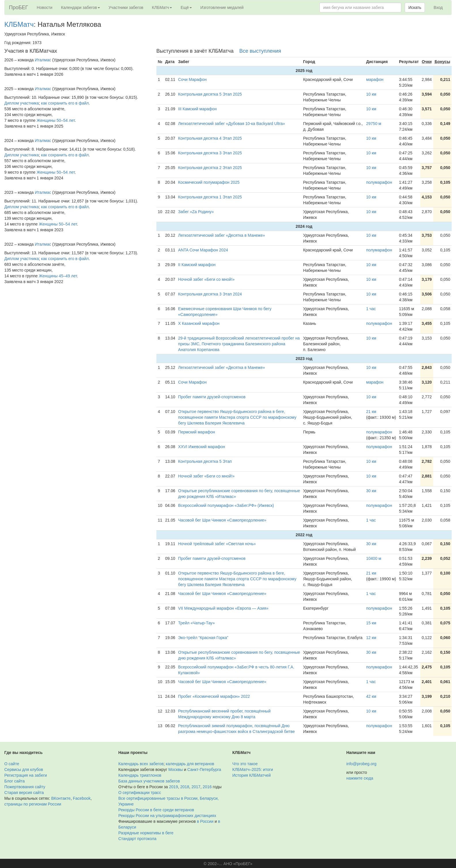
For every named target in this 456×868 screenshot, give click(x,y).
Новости (45, 7)
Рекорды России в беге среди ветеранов (156, 810)
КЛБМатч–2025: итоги (253, 770)
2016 (207, 787)
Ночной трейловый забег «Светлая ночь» (217, 544)
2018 (185, 787)
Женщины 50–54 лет (56, 120)
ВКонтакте (61, 798)
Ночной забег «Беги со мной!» (206, 279)
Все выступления (260, 51)
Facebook (82, 798)
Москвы (175, 770)
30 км (371, 491)
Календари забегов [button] (81, 7)
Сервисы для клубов (24, 770)
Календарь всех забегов (141, 764)
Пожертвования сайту (25, 787)
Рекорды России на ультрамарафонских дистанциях (167, 816)
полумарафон (379, 182)
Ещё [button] (186, 7)
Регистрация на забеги (26, 775)
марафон (375, 79)
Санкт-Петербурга (204, 770)
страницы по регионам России (33, 804)
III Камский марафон (197, 109)
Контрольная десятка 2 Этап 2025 (210, 168)
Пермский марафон (196, 432)
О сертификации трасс (140, 793)
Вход (438, 7)
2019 (174, 787)
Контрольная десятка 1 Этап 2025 (210, 197)
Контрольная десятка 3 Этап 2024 (210, 294)
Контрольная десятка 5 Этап (205, 461)
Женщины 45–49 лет (58, 276)
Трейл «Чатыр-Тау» (196, 623)
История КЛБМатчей (252, 775)
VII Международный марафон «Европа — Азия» (223, 608)
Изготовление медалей (222, 7)
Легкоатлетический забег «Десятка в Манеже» (221, 235)
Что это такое (245, 764)
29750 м (374, 124)
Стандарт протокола (137, 839)
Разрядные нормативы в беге (146, 833)
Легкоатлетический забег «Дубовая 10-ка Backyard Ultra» (231, 124)
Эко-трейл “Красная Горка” (203, 638)
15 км (371, 623)
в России (205, 821)
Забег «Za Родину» (196, 212)
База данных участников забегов (149, 781)
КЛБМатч (19, 24)
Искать (415, 7)
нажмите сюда (360, 778)
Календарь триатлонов (140, 775)
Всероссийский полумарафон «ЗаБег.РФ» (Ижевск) (226, 505)
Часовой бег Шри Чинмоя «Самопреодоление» (222, 520)
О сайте (12, 764)
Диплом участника (22, 103)
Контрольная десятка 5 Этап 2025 (210, 94)
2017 (196, 787)
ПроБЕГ (19, 7)
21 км (371, 412)
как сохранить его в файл (65, 103)
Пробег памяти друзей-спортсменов (212, 397)
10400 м (374, 558)
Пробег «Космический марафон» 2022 (214, 696)
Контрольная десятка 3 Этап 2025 (210, 153)
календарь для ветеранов (190, 764)
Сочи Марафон (192, 79)
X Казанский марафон (199, 323)
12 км (371, 638)
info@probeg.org (361, 764)
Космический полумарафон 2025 (209, 182)
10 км (371, 94)
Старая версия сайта (24, 793)
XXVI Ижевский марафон (201, 447)
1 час (371, 309)
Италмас (43, 60)
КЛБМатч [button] (162, 7)
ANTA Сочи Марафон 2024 (203, 250)
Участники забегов (126, 7)
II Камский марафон (197, 265)
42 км (371, 696)
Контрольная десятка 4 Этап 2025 (210, 138)
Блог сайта (15, 781)
